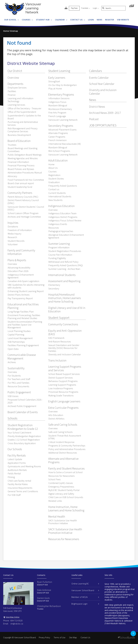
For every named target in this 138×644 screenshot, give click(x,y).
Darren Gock (43, 598)
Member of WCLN (85, 597)
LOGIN (91, 20)
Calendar (61, 20)
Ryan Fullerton (45, 582)
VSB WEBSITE (123, 20)
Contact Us (78, 20)
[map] (66, 8)
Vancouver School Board (85, 590)
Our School (12, 20)
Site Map (73, 637)
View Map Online (13, 617)
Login (96, 8)
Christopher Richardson (49, 606)
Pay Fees (74, 8)
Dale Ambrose (44, 590)
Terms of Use (60, 637)
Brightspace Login (85, 604)
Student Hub (44, 20)
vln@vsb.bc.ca (17, 624)
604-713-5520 (16, 621)
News (99, 20)
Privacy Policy (44, 637)
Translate (86, 8)
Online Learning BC (85, 584)
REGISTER (110, 20)
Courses (27, 20)
